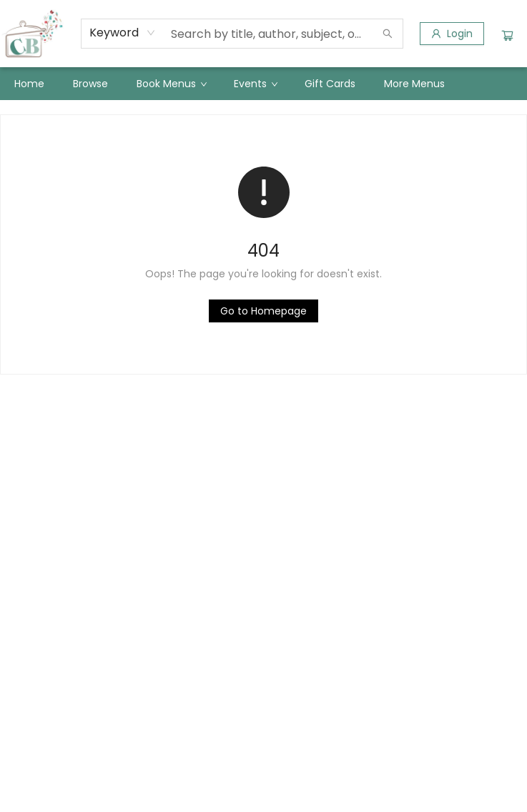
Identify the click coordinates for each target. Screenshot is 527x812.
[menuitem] (29, 84)
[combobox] (123, 33)
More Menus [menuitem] (414, 84)
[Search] (388, 34)
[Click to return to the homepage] (263, 311)
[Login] (452, 34)
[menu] (263, 84)
